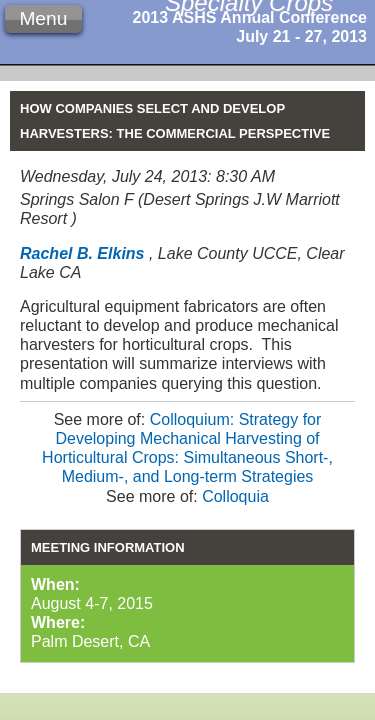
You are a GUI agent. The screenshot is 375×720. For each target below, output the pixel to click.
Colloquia (235, 496)
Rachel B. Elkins (82, 253)
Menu (43, 18)
